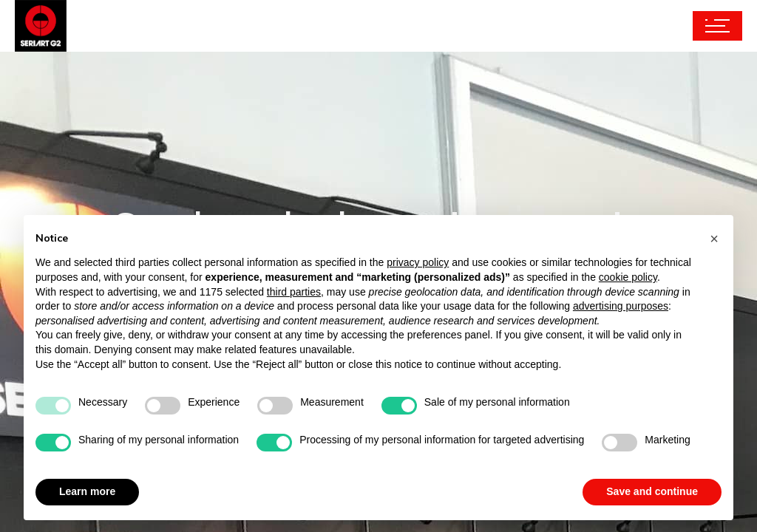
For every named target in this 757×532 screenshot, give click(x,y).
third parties (294, 292)
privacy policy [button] (418, 262)
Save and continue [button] (652, 491)
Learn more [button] (87, 491)
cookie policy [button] (628, 277)
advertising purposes (621, 306)
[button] (714, 239)
